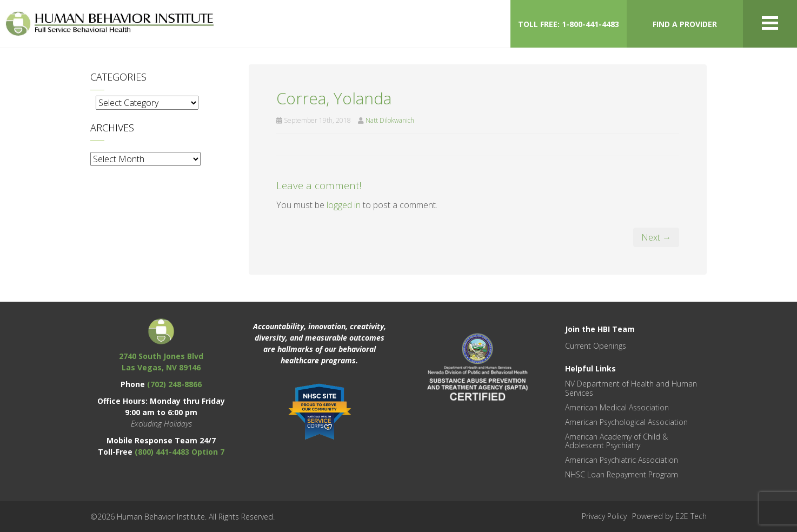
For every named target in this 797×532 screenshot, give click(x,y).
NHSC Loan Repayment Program (622, 474)
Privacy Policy (604, 516)
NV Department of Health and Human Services (631, 388)
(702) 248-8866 (174, 384)
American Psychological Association (626, 422)
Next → (656, 237)
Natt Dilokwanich (390, 120)
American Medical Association (617, 407)
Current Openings (596, 346)
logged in (344, 205)
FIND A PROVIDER (685, 24)
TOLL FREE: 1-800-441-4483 (569, 24)
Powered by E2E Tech (669, 516)
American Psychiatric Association (622, 460)
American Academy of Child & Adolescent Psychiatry (616, 441)
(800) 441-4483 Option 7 (180, 452)
